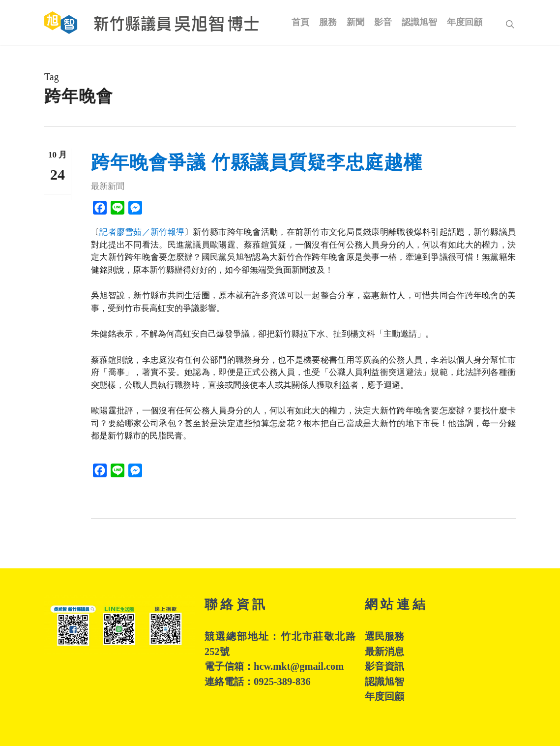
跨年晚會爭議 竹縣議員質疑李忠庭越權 (257, 162)
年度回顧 (384, 696)
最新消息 (384, 652)
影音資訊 (384, 666)
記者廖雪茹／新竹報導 (142, 232)
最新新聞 (108, 186)
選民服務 (384, 636)
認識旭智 (384, 682)
